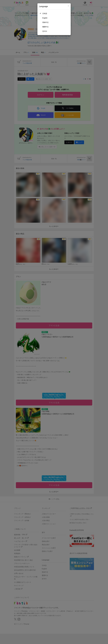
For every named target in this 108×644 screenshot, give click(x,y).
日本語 (45, 14)
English (45, 18)
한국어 (45, 31)
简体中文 (46, 22)
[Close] (68, 6)
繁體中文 (46, 27)
